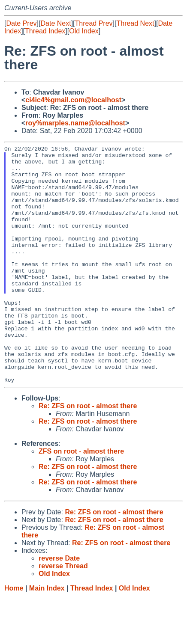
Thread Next (135, 23)
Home (14, 636)
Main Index (47, 636)
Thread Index (45, 31)
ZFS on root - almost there (81, 499)
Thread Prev (94, 23)
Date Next (56, 23)
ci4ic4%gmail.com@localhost (73, 100)
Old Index (84, 31)
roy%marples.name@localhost (75, 123)
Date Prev (21, 23)
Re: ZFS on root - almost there (88, 453)
